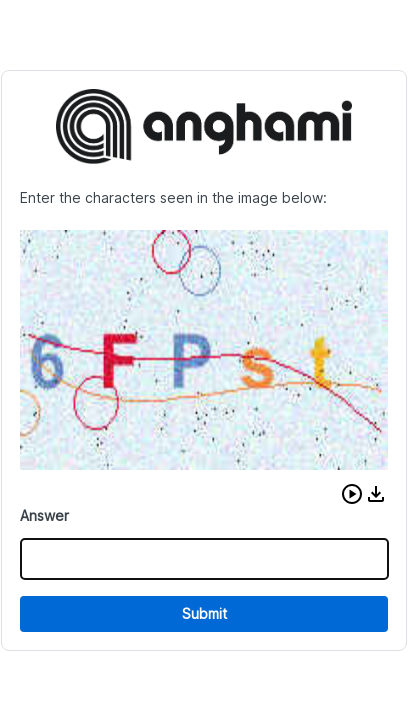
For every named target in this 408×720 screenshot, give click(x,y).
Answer (44, 515)
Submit (204, 613)
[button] (352, 494)
